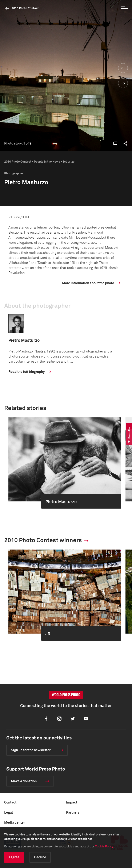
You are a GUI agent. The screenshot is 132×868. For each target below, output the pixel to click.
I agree (14, 857)
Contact (10, 802)
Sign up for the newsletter (31, 750)
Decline (40, 857)
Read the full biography (27, 372)
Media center (15, 823)
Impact (72, 802)
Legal (9, 813)
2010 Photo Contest (25, 8)
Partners (73, 813)
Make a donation (24, 781)
